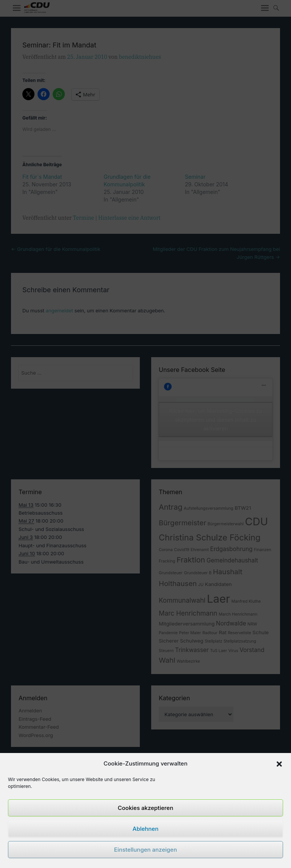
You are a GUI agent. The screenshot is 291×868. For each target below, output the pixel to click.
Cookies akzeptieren (145, 808)
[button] (279, 764)
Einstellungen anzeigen (145, 850)
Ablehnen (145, 829)
